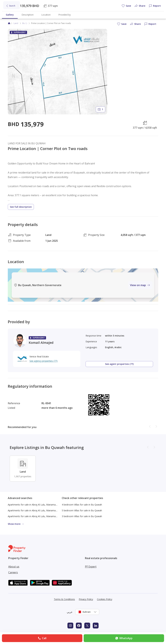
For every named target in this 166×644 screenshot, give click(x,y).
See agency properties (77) (44, 361)
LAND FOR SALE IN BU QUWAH (27, 143)
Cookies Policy (105, 599)
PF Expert (91, 567)
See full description (21, 207)
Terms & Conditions (64, 599)
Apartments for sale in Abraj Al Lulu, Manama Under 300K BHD (41, 516)
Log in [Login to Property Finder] (155, 5)
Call (42, 638)
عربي (70, 612)
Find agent (64, 14)
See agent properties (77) (119, 364)
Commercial (48, 14)
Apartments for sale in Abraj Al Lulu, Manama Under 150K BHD (41, 505)
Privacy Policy (86, 599)
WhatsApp (124, 638)
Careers (13, 572)
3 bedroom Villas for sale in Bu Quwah (82, 516)
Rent (18, 14)
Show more (16, 524)
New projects (31, 14)
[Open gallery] (57, 72)
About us (14, 567)
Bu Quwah (27, 23)
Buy (9, 14)
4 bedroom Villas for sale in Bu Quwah (82, 505)
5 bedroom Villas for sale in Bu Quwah (82, 510)
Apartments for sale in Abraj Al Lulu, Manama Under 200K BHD (41, 510)
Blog (76, 14)
